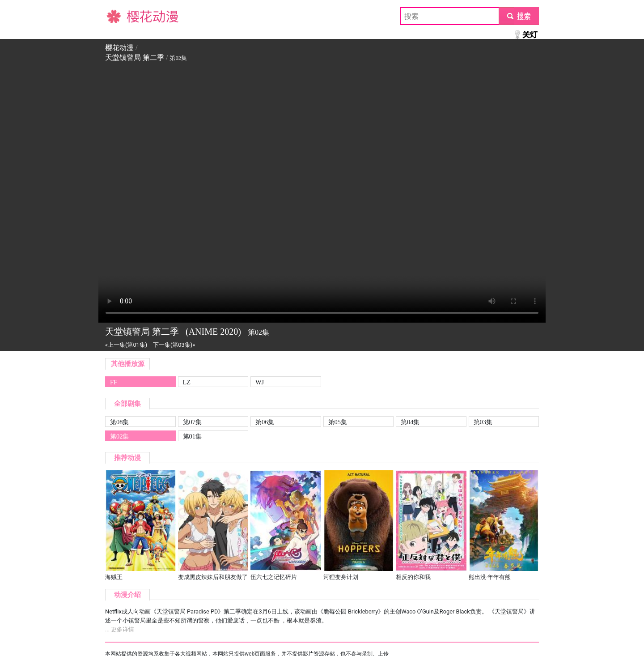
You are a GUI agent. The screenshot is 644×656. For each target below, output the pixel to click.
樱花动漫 (119, 16)
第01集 (192, 436)
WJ (260, 382)
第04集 (410, 422)
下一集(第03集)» (174, 345)
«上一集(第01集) (126, 345)
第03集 (483, 422)
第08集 (119, 422)
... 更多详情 (120, 629)
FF (114, 382)
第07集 (192, 422)
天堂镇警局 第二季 (135, 58)
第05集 (338, 422)
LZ (187, 382)
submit (519, 16)
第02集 (119, 436)
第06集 (265, 422)
